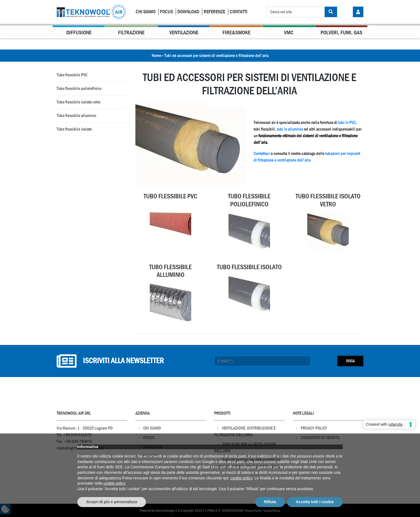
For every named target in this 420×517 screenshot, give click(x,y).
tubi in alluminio (290, 129)
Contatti (238, 12)
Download (188, 12)
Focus (166, 12)
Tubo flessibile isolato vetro (78, 102)
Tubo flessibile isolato (74, 129)
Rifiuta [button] (270, 502)
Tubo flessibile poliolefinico (79, 88)
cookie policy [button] (241, 478)
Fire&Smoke (236, 33)
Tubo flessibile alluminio (76, 115)
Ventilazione (184, 33)
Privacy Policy (314, 428)
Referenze (214, 12)
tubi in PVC (347, 122)
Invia (350, 361)
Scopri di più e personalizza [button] (112, 502)
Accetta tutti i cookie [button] (315, 502)
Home (156, 55)
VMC (289, 33)
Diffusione (79, 33)
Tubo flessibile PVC (72, 75)
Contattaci (262, 153)
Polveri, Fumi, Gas (341, 33)
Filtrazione (131, 33)
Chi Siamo (146, 12)
